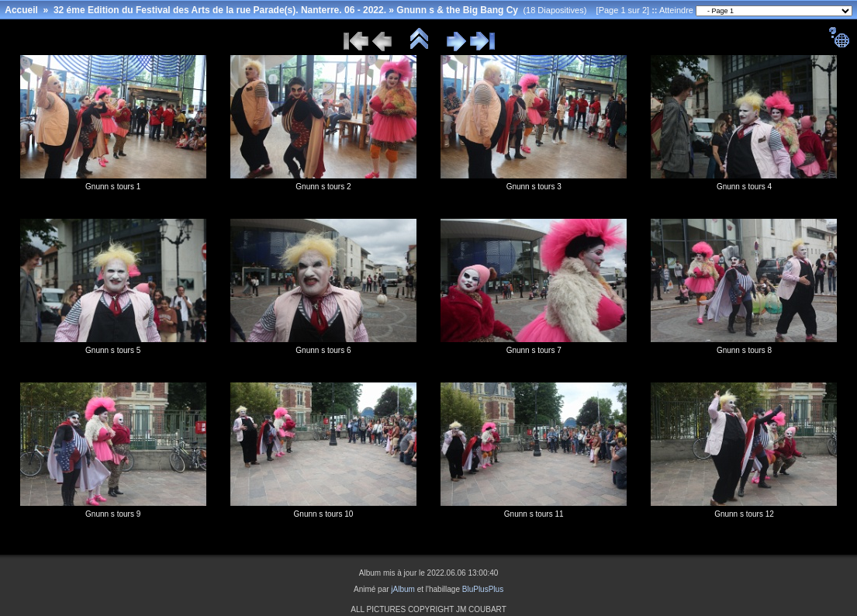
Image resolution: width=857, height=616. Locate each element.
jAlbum (403, 589)
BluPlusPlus (483, 589)
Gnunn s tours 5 (113, 350)
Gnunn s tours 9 (113, 514)
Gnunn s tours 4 (744, 187)
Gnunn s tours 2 (323, 187)
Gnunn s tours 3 (534, 187)
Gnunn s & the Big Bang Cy (457, 10)
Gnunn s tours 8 (744, 350)
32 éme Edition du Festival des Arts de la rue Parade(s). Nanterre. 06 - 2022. (220, 10)
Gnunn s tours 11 (534, 514)
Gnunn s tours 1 (113, 187)
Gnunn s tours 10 (324, 514)
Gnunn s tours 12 (744, 514)
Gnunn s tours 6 (323, 350)
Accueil (21, 10)
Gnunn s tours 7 (534, 350)
